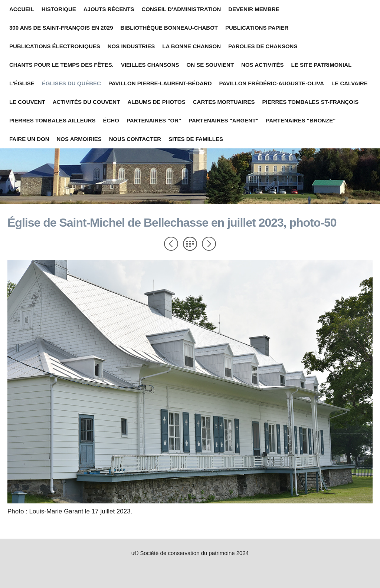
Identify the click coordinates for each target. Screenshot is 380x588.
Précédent (171, 244)
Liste (190, 244)
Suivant (209, 244)
